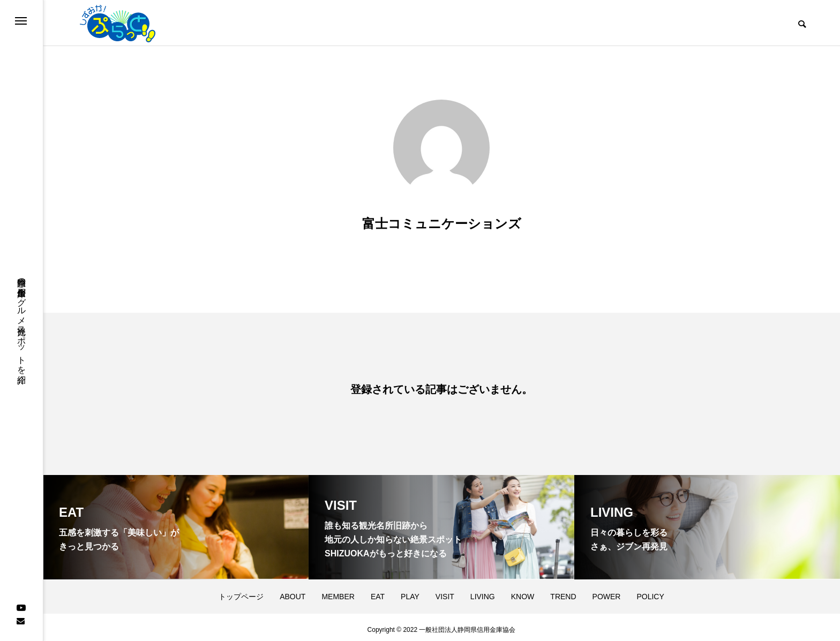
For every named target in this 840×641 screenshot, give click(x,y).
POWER (607, 592)
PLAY (410, 592)
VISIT (445, 592)
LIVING (483, 592)
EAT (378, 592)
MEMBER (338, 592)
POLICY (650, 592)
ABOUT (292, 592)
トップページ (241, 592)
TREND (563, 592)
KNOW (523, 592)
